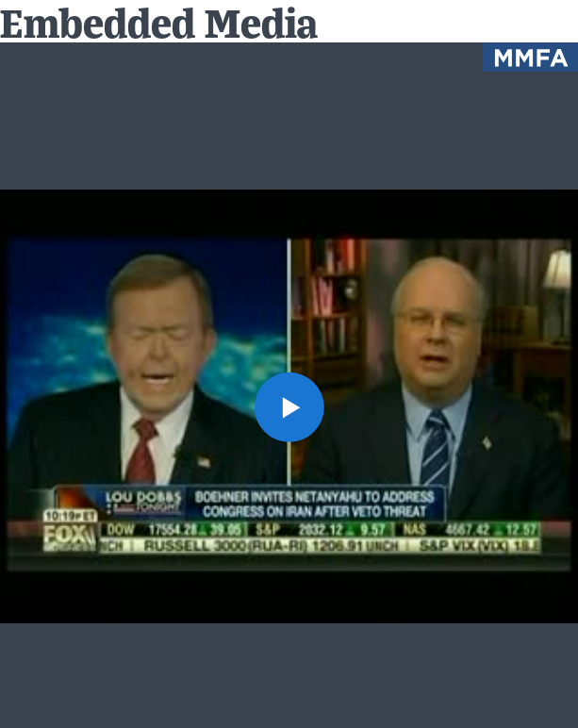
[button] (289, 406)
